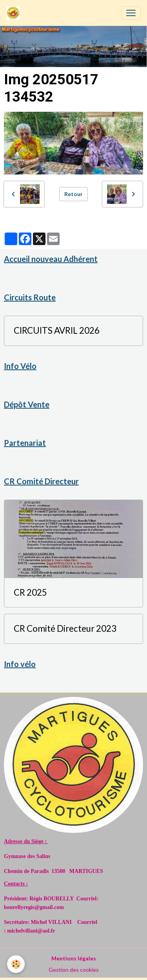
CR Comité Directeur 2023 (65, 629)
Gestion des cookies (74, 970)
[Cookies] (16, 964)
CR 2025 (30, 593)
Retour (73, 194)
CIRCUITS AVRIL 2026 (57, 331)
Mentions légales (74, 958)
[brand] (15, 13)
